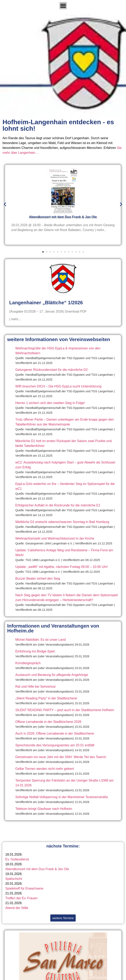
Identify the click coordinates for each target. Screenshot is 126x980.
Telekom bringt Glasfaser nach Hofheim (44, 809)
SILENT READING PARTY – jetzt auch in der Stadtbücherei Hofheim (65, 710)
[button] (5, 204)
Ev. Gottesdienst (17, 859)
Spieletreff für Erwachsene (24, 888)
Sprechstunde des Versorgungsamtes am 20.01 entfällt (55, 745)
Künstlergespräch (28, 663)
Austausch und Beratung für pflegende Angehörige (52, 675)
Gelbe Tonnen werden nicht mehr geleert (45, 769)
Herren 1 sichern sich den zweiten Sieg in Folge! (50, 403)
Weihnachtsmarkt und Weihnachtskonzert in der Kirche (55, 538)
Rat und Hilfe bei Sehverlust (35, 687)
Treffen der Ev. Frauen (21, 898)
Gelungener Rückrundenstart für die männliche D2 (51, 370)
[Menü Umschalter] (63, 6)
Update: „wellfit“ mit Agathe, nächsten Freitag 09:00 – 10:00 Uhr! (61, 567)
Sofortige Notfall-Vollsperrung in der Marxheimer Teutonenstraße (62, 797)
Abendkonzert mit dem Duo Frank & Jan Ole (37, 869)
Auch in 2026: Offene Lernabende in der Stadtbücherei (55, 733)
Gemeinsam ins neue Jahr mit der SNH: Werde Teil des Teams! (61, 757)
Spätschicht (14, 879)
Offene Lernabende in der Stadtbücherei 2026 (48, 722)
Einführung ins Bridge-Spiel (35, 651)
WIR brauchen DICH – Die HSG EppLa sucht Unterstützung (58, 386)
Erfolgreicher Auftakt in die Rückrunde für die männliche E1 (58, 505)
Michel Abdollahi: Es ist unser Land (40, 640)
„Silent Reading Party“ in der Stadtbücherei (46, 698)
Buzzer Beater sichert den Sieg (38, 579)
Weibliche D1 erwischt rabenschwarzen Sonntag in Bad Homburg (62, 522)
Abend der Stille (17, 908)
